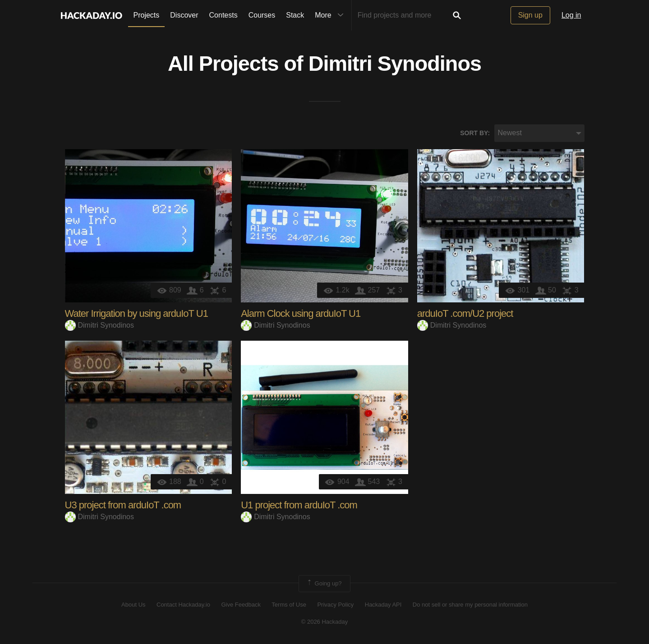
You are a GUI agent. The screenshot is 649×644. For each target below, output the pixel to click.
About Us (133, 605)
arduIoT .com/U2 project (465, 313)
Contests (223, 15)
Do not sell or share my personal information (470, 605)
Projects (147, 15)
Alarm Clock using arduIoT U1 (301, 313)
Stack (295, 15)
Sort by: (475, 133)
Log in (571, 15)
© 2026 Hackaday (325, 622)
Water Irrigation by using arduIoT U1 (136, 313)
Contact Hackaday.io (183, 605)
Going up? (324, 584)
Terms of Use (289, 605)
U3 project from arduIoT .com (123, 505)
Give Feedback (241, 605)
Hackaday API (383, 605)
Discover (184, 15)
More (331, 15)
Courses (262, 15)
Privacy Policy (335, 605)
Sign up (530, 15)
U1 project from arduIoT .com (299, 505)
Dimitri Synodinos (395, 64)
